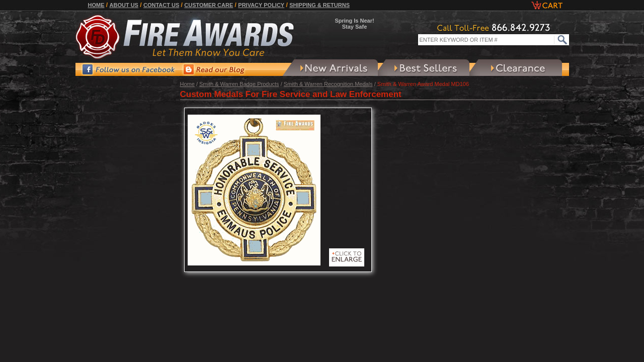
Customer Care (209, 5)
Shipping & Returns (319, 5)
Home (96, 5)
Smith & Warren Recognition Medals (328, 84)
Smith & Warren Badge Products (239, 84)
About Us (124, 5)
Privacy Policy (261, 5)
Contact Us (161, 5)
